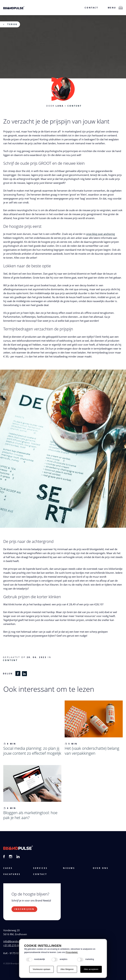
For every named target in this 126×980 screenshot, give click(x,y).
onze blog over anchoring (100, 234)
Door (55, 106)
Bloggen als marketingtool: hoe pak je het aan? (30, 815)
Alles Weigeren (67, 969)
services (40, 868)
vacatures (12, 874)
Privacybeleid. (72, 952)
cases (8, 868)
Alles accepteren (91, 969)
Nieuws (69, 868)
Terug (13, 24)
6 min (10, 808)
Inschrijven (24, 909)
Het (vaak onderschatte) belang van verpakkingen (92, 751)
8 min (10, 744)
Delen (8, 674)
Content (75, 106)
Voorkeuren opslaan (42, 969)
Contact (91, 8)
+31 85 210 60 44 (13, 945)
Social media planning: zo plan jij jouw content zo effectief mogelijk (32, 751)
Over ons (101, 868)
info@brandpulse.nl (14, 941)
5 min (71, 744)
